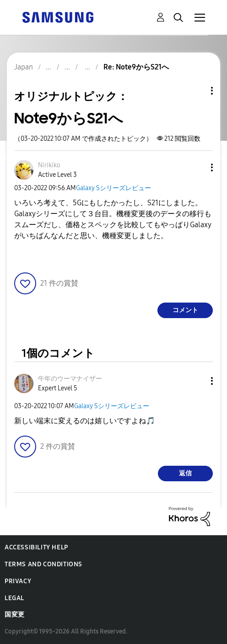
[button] (197, 168)
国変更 (15, 615)
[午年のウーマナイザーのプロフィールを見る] (70, 379)
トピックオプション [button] (196, 91)
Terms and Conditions (43, 564)
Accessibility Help (36, 547)
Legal (14, 598)
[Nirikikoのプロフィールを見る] (49, 165)
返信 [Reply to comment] (185, 473)
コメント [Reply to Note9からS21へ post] (185, 310)
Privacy (18, 581)
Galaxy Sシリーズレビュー (113, 188)
